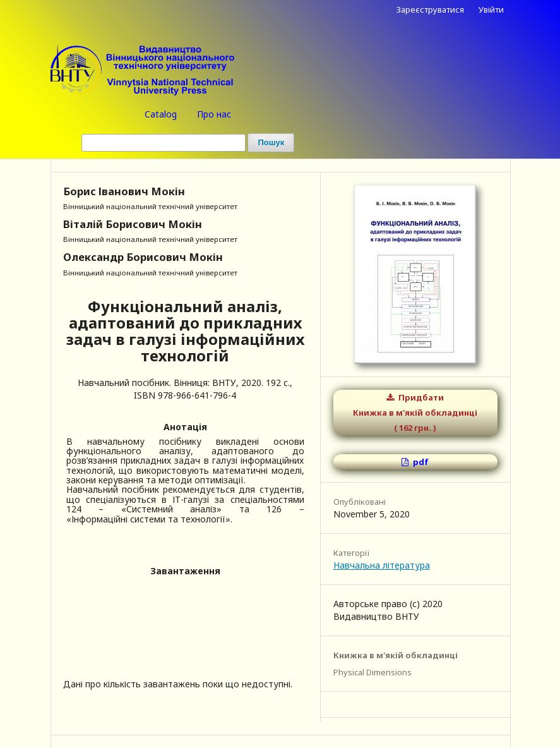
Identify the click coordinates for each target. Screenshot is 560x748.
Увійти (491, 9)
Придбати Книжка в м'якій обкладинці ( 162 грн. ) (415, 413)
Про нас (214, 114)
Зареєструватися (430, 9)
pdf (420, 462)
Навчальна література (382, 565)
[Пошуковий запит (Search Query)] (164, 143)
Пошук (271, 142)
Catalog (161, 114)
